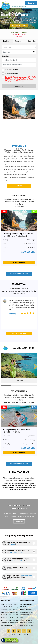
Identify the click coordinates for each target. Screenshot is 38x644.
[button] (36, 366)
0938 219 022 (28, 615)
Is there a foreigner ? (11, 74)
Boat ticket (32, 41)
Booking (31, 3)
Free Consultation (11, 640)
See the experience (19, 333)
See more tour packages (19, 274)
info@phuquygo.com (26, 620)
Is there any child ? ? (11, 70)
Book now (19, 86)
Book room (19, 41)
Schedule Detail (19, 263)
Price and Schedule (19, 26)
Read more (19, 186)
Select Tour (6, 56)
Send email (19, 521)
